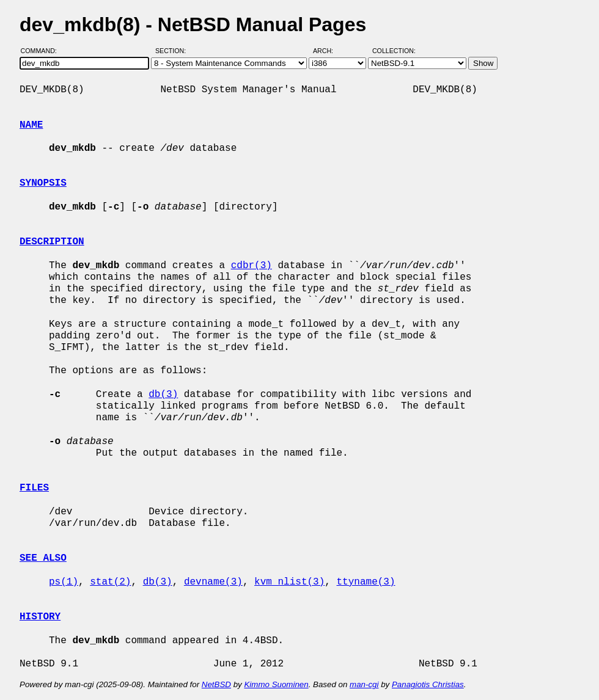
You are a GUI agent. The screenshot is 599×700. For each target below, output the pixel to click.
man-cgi (364, 684)
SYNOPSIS (43, 183)
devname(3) (213, 582)
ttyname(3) (366, 582)
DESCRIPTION (52, 242)
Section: (173, 51)
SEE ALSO (43, 558)
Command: (42, 51)
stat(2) (110, 582)
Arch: (329, 51)
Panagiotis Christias (428, 684)
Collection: (394, 51)
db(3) (163, 395)
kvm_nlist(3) (289, 582)
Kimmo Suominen (276, 684)
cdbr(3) (252, 266)
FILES (34, 488)
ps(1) (64, 582)
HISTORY (40, 617)
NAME (31, 125)
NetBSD (216, 684)
